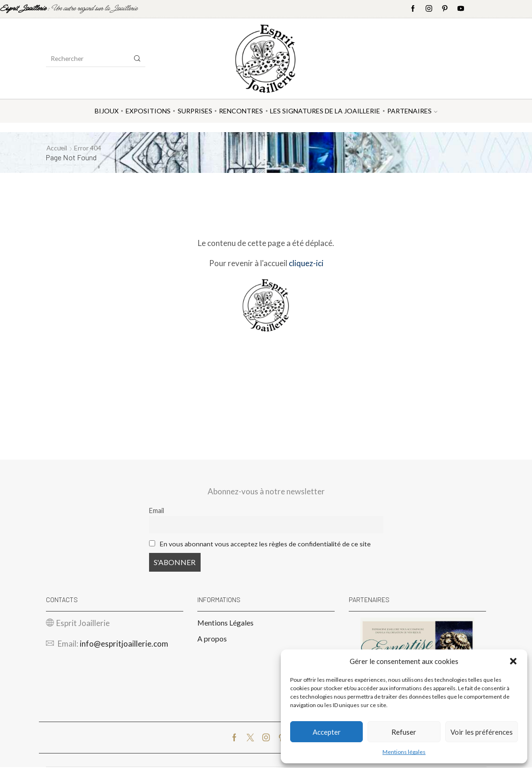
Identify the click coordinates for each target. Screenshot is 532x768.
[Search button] (137, 59)
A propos (212, 639)
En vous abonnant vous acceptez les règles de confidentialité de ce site (266, 544)
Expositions (148, 111)
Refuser (404, 732)
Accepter (327, 732)
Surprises (195, 111)
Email (157, 511)
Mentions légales (404, 752)
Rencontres (241, 111)
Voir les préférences (482, 732)
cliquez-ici (306, 263)
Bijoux (107, 111)
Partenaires (412, 111)
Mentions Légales (225, 623)
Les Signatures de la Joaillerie (325, 111)
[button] (513, 661)
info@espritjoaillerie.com (124, 645)
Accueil (57, 148)
